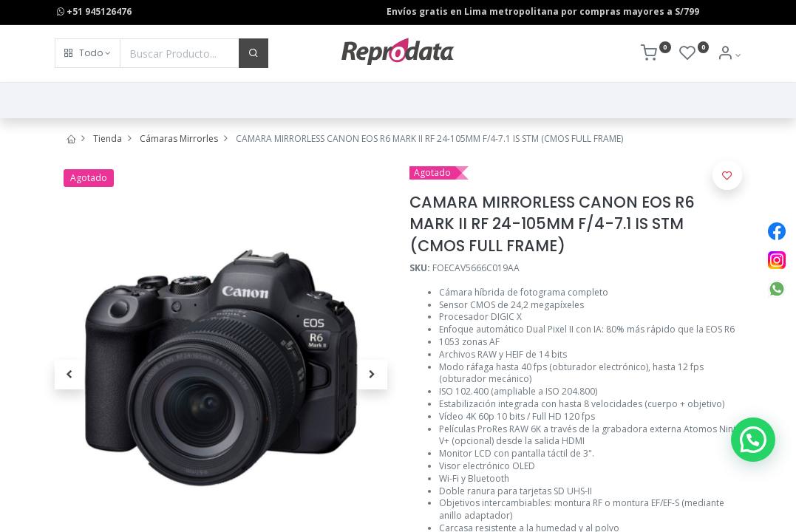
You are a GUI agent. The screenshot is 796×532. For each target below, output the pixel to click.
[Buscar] (254, 53)
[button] (88, 53)
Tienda (108, 139)
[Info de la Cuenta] (729, 55)
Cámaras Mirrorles (179, 139)
